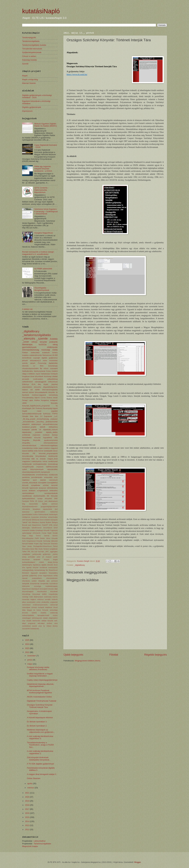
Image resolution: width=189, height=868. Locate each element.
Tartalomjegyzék (29, 37)
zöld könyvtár (27, 520)
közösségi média (50, 350)
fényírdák (37, 440)
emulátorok (43, 568)
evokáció (46, 435)
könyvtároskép (28, 456)
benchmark (26, 560)
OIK (34, 408)
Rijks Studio (39, 549)
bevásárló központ (41, 560)
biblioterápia (27, 345)
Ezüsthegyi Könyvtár (43, 530)
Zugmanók (48, 416)
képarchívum (27, 589)
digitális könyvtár (47, 565)
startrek (43, 480)
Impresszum (27, 111)
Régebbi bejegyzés (156, 655)
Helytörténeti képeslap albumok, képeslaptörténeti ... (40, 685)
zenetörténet (26, 626)
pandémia (26, 477)
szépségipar (26, 607)
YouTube (41, 552)
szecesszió (53, 480)
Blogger (138, 862)
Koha (24, 541)
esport (38, 374)
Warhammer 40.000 (50, 355)
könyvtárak (54, 592)
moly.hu (55, 597)
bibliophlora (53, 427)
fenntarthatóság (40, 570)
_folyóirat (54, 384)
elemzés (25, 366)
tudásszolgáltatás (28, 615)
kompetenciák (35, 584)
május (30, 664)
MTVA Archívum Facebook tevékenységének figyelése (39, 692)
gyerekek (25, 576)
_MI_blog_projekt (29, 419)
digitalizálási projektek (32, 432)
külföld (44, 594)
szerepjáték (42, 483)
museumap (35, 517)
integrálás (42, 581)
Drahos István (52, 398)
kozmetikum (54, 584)
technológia (54, 610)
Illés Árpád (43, 384)
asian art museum (44, 557)
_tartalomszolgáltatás (37, 335)
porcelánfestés (37, 477)
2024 (27, 644)
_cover (26, 342)
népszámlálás (52, 469)
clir (40, 430)
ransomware (26, 605)
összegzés (54, 520)
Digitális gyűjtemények (32, 107)
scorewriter (53, 360)
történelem (54, 491)
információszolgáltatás (49, 445)
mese (45, 360)
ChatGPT (45, 525)
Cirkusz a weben (29, 56)
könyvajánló (44, 589)
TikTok (32, 501)
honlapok (54, 374)
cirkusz (34, 342)
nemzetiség (53, 395)
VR (36, 501)
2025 (27, 640)
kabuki (25, 451)
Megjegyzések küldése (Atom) (88, 661)
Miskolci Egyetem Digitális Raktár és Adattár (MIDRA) (46, 125)
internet (25, 392)
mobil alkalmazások (36, 597)
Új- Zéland (47, 626)
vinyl (24, 621)
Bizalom (49, 522)
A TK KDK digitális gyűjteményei (40, 764)
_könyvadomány (28, 422)
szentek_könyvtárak (30, 483)
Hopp (24, 536)
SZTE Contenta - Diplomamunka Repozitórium (41, 190)
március (31, 788)
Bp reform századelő (49, 368)
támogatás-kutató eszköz (48, 615)
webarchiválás (53, 517)
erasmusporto (53, 568)
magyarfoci (26, 461)
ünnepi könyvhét (45, 499)
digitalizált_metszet (50, 430)
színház (46, 485)
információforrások (29, 445)
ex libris (38, 366)
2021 (27, 793)
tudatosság (54, 613)
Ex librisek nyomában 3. (37, 722)
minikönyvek (53, 461)
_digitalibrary (80, 565)
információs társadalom (31, 509)
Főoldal (114, 655)
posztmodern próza (34, 602)
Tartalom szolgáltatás (50, 549)
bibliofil (42, 427)
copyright (37, 358)
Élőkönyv (26, 384)
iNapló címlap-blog (30, 79)
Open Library (27, 546)
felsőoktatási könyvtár (31, 438)
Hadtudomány (27, 371)
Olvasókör (54, 544)
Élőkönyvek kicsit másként (41, 520)
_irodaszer (54, 419)
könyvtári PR (29, 453)
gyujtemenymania (51, 440)
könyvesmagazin (28, 592)
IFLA (34, 384)
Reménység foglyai (50, 408)
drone (56, 565)
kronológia (38, 586)
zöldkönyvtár (52, 347)
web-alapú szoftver (45, 623)
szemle (25, 363)
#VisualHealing (28, 398)
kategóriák (26, 584)
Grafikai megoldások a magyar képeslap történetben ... (40, 675)
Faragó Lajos (28, 400)
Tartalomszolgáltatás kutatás (34, 45)
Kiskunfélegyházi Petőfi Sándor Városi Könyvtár (40, 538)
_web (46, 501)
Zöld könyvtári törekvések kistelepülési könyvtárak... (39, 759)
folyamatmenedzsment (30, 507)
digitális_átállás (52, 432)
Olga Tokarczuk (45, 544)
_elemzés (29, 338)
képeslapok (35, 589)
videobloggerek (41, 382)
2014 (27, 821)
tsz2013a (43, 345)
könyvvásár (36, 594)
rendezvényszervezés (40, 605)
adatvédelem (27, 387)
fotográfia (26, 440)
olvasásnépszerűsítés (30, 368)
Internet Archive (51, 536)
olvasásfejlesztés (29, 475)
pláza (24, 602)
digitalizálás (53, 363)
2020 (27, 797)
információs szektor (29, 581)
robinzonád (54, 605)
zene (56, 623)
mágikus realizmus (37, 600)
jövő (56, 509)
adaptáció (26, 424)
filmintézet (26, 573)
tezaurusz (43, 488)
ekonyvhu (38, 387)
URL (29, 552)
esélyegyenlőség (28, 570)
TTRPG (55, 414)
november (32, 656)
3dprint (37, 398)
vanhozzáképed (28, 493)
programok (54, 602)
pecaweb (26, 379)
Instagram (54, 400)
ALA (30, 522)
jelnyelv (25, 360)
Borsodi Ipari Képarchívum (32, 525)
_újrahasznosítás (51, 422)
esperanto (36, 435)
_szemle (42, 338)
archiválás (31, 557)
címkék (41, 562)
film (47, 570)
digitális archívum (50, 504)
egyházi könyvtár (32, 568)
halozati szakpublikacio (32, 578)
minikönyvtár (27, 464)
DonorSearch (48, 528)
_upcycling (40, 422)
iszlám (36, 448)
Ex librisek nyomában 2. (37, 726)
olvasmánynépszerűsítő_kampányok (36, 472)
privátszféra (45, 602)
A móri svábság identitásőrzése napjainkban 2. (40, 752)
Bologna (55, 522)
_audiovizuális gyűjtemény (41, 554)
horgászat (26, 376)
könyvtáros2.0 (35, 360)
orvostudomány (42, 475)
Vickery (40, 501)
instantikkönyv (28, 448)
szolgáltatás (36, 485)
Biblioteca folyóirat (39, 522)
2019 (27, 801)
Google (55, 533)
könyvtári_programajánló (48, 453)
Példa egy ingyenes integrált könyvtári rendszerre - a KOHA (43, 169)
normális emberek (51, 600)
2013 (27, 825)
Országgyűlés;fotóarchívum (42, 546)
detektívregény (27, 565)
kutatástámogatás (52, 586)
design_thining (53, 562)
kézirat (31, 392)
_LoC (56, 416)
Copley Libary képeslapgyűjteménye (42, 680)
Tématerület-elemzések (32, 49)
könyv (55, 451)
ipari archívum (52, 581)
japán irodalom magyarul (48, 448)
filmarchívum (53, 570)
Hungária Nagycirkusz (44, 233)
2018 (27, 805)
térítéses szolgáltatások (38, 491)
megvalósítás (53, 594)
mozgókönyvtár (28, 467)
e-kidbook (31, 374)
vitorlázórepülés (39, 496)
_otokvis (55, 554)
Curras (43, 398)
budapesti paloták (30, 430)
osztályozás (53, 475)
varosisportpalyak (51, 493)
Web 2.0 (39, 416)
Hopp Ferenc (35, 536)
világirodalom (53, 618)
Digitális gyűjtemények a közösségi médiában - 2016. (37, 96)
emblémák (26, 435)
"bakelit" (25, 522)
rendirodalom (38, 379)
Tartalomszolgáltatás (31, 41)
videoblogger (27, 618)
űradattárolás (35, 629)
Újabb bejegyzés (73, 655)
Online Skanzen (34, 778)
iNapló (25, 76)
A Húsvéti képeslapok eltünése (40, 718)
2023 (27, 648)
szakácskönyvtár (36, 355)
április (30, 784)
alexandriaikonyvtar (50, 424)
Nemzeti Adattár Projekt (30, 544)
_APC (47, 552)
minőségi (25, 597)
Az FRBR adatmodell (43, 269)
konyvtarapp (53, 366)
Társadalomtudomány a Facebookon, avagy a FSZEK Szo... (40, 745)
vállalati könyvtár (47, 621)
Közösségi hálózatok (50, 541)
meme (45, 461)
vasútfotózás (27, 496)
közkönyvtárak (43, 515)
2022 (27, 652)
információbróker (52, 578)
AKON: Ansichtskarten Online (39, 697)
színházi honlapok (38, 607)
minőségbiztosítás (40, 464)
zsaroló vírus (37, 626)
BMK (56, 499)
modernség (48, 597)
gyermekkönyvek (29, 347)
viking (55, 345)
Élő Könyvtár (52, 496)
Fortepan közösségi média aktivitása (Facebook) (38, 668)
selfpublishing (52, 379)
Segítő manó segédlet (40, 411)
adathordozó (36, 424)
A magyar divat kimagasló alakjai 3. (42, 774)
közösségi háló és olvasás (34, 459)
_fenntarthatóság (42, 419)
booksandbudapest (29, 562)
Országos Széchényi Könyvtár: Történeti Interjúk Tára (40, 706)
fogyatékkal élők (50, 438)
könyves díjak (53, 589)
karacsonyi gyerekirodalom (34, 512)
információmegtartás (50, 390)
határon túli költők (31, 390)
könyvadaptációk (41, 392)
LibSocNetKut (40, 841)
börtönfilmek (27, 358)
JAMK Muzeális (40, 403)
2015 (27, 817)
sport (35, 480)
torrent (25, 491)
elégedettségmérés (50, 387)
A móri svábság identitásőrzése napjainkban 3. (40, 737)
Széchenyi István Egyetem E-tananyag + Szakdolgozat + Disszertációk (46, 211)
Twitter (24, 552)
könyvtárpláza (41, 456)
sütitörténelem (28, 382)
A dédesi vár (27, 309)
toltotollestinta (52, 488)
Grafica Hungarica (41, 400)
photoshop (43, 517)
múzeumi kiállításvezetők (47, 467)
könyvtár (43, 342)
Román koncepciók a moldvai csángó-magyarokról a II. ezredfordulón (38, 253)
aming (24, 557)
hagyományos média (50, 576)
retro (56, 477)
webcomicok (53, 382)
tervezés (25, 613)
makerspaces (37, 461)
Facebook (25, 501)
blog (24, 504)
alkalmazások (53, 501)
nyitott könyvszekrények (33, 469)
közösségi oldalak (51, 376)
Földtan (25, 353)
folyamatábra (53, 573)
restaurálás (48, 477)
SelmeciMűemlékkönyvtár (32, 414)
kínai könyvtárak (37, 376)
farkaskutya (46, 374)
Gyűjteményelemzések (32, 52)
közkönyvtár (53, 456)
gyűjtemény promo (36, 576)
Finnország (42, 363)
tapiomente (34, 488)
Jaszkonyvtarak (40, 371)
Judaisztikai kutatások (40, 353)
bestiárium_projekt (29, 427)
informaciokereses (51, 443)
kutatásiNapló (41, 11)
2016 (27, 813)
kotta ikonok (39, 451)
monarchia (26, 600)
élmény (55, 626)
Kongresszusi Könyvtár (35, 541)
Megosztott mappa (30, 846)
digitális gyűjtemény (50, 358)
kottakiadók (48, 451)
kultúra (36, 515)
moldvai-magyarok (39, 395)
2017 (27, 809)
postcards (53, 342)
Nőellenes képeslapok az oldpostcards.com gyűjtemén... (41, 731)
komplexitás (44, 584)
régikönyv (26, 480)
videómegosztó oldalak (40, 618)
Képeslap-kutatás (30, 60)
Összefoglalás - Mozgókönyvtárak (42, 289)
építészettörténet (28, 499)
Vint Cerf (34, 552)
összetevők (26, 629)
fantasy (55, 435)
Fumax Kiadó (47, 533)
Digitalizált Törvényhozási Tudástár (42, 701)
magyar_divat (52, 459)
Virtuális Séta (28, 416)
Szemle (25, 64)
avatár (55, 557)
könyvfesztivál (42, 592)
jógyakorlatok (47, 509)
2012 (27, 829)
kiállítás (31, 451)
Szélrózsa (47, 414)
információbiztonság (31, 350)
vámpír (33, 363)
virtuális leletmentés (33, 621)
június (30, 660)
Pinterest (39, 408)
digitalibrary (37, 565)
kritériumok (26, 586)
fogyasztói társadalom (39, 573)
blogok (55, 560)
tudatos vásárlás (39, 613)
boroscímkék (34, 504)
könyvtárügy (26, 594)
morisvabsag (53, 464)
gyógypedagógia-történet (49, 507)
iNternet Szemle (29, 83)
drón (24, 568)
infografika (26, 443)
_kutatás (53, 339)
